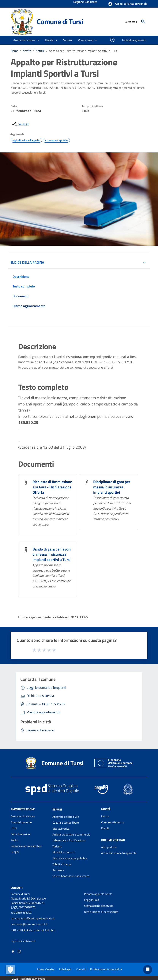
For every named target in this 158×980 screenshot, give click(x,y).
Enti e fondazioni (21, 834)
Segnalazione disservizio (99, 906)
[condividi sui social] (20, 124)
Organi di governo (21, 822)
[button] (128, 4)
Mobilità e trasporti (64, 852)
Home (14, 51)
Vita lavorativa (61, 829)
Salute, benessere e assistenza (71, 876)
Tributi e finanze (62, 864)
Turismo (57, 846)
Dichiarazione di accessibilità (101, 912)
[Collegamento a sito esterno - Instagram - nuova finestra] (20, 951)
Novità (27, 51)
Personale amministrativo (26, 846)
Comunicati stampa (113, 822)
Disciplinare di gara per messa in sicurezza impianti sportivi (112, 487)
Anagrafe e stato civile (66, 817)
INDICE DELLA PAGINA (28, 262)
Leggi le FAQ (91, 900)
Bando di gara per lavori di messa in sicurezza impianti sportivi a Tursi (52, 554)
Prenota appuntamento (98, 894)
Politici (15, 840)
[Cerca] (143, 22)
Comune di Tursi (60, 21)
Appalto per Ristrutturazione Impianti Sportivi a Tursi (83, 51)
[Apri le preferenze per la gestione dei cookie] (10, 970)
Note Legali (65, 969)
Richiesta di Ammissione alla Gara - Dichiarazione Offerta (52, 487)
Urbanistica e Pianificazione (69, 840)
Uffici (14, 828)
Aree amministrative (23, 816)
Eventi (105, 828)
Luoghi (15, 852)
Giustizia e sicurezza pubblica (70, 858)
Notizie (40, 51)
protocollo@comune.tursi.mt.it (29, 924)
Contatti (17, 887)
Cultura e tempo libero (66, 823)
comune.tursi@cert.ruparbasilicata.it (33, 918)
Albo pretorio (109, 847)
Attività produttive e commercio (71, 834)
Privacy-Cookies (45, 969)
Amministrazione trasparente (119, 853)
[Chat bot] (148, 970)
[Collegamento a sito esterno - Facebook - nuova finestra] (13, 951)
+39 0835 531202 (21, 912)
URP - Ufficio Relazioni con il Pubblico (33, 930)
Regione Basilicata (85, 2)
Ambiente (58, 870)
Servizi (57, 809)
